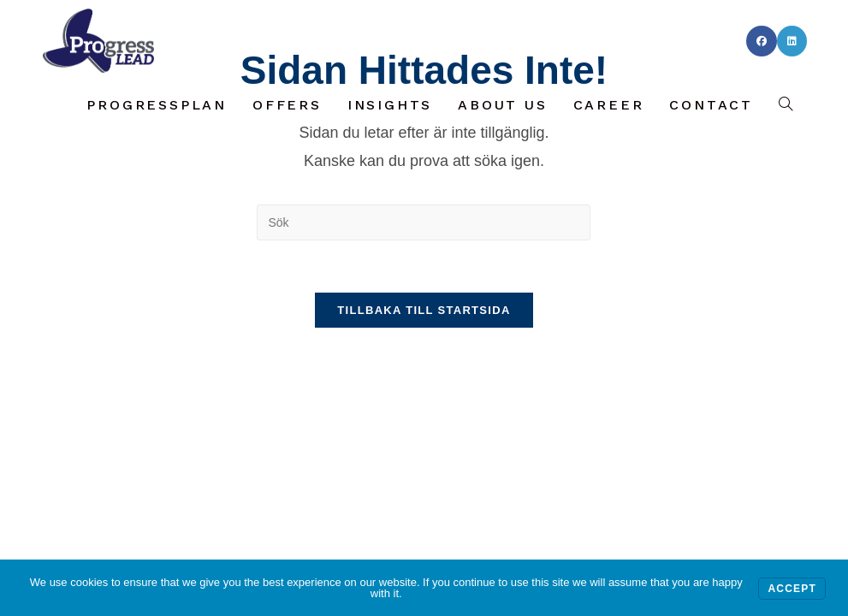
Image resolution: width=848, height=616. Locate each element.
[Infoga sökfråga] (424, 222)
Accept (792, 589)
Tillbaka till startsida (424, 310)
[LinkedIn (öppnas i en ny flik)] (792, 41)
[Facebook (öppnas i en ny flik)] (762, 41)
